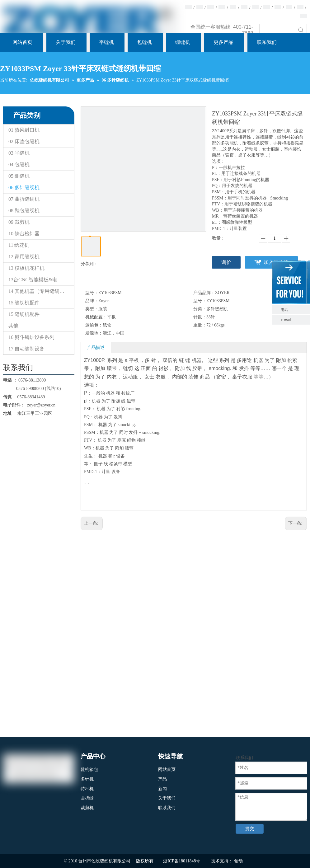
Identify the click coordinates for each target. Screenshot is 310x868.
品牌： (92, 301)
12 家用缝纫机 (24, 257)
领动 (238, 861)
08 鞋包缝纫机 (24, 211)
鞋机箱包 (89, 769)
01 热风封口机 (24, 130)
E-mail (286, 320)
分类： (200, 309)
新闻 (162, 789)
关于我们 (167, 798)
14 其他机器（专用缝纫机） (39, 291)
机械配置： (96, 317)
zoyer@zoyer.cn (40, 405)
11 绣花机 (19, 245)
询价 (226, 262)
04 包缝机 (19, 164)
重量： (200, 325)
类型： (92, 309)
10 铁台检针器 (24, 234)
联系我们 (167, 808)
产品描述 (96, 347)
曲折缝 (87, 798)
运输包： (94, 325)
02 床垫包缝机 (24, 141)
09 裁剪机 (19, 222)
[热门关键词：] (301, 30)
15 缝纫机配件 (24, 303)
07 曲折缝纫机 (24, 199)
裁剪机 (87, 808)
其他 (13, 326)
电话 (294, 310)
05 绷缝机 (19, 176)
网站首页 (167, 769)
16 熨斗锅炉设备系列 (31, 337)
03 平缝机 (19, 153)
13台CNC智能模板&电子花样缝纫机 (41, 280)
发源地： (94, 333)
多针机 (87, 779)
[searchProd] (277, 30)
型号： (92, 293)
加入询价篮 (276, 262)
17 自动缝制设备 (26, 349)
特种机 (87, 789)
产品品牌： (204, 293)
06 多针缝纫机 (24, 188)
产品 (162, 779)
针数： (200, 317)
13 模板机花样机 (26, 268)
